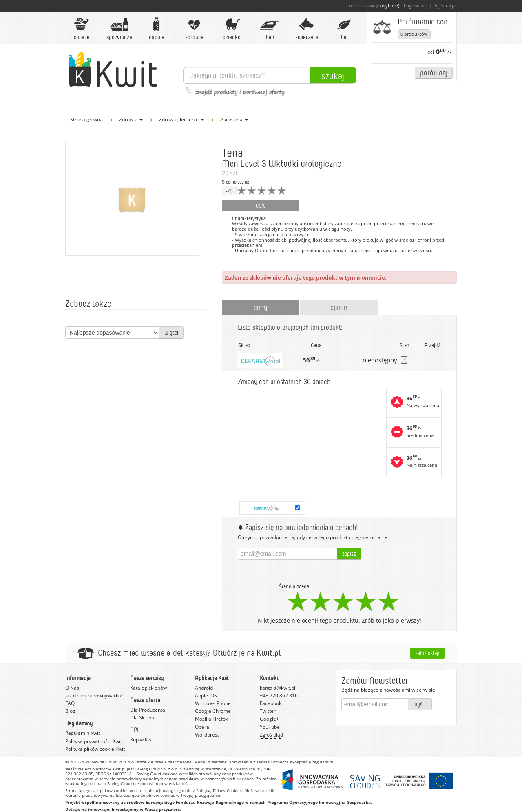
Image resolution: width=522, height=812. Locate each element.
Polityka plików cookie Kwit (95, 749)
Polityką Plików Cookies (219, 790)
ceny (261, 307)
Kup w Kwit (142, 740)
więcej (171, 332)
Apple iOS (206, 696)
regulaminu (323, 762)
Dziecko (232, 29)
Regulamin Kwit (83, 733)
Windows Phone (213, 703)
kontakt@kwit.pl (278, 688)
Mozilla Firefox (211, 719)
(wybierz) (390, 6)
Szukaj (333, 75)
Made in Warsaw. (211, 762)
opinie (339, 307)
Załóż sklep (427, 653)
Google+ (269, 719)
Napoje (157, 29)
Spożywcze (119, 29)
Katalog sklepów (148, 688)
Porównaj (434, 72)
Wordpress (207, 735)
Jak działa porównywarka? (94, 696)
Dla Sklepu (142, 718)
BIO (344, 29)
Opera (202, 727)
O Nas (72, 688)
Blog (70, 711)
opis (261, 205)
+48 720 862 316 (279, 696)
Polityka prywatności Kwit (94, 741)
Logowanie (415, 6)
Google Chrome (213, 711)
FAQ (70, 703)
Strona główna (86, 119)
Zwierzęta (307, 29)
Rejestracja (444, 6)
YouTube (270, 727)
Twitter (268, 711)
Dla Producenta (148, 710)
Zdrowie (194, 29)
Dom (269, 29)
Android (204, 688)
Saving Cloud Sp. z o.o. (113, 762)
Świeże (82, 29)
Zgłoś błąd (271, 735)
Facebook (271, 703)
